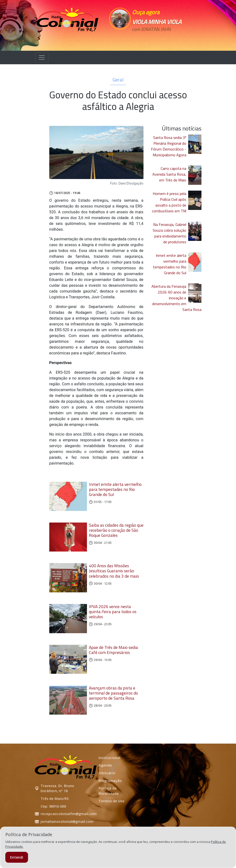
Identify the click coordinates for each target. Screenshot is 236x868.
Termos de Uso (111, 822)
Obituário (107, 794)
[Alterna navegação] (42, 57)
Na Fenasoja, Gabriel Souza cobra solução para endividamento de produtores (169, 233)
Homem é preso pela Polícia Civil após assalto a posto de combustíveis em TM (169, 202)
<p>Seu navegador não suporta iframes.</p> (160, 38)
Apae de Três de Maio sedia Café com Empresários (113, 664)
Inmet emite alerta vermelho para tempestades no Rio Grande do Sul (115, 489)
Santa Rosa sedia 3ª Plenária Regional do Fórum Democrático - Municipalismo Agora (169, 146)
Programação (110, 801)
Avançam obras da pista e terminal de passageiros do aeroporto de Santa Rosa (113, 710)
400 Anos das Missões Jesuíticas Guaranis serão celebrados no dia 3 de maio (114, 578)
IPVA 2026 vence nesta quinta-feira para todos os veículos (113, 622)
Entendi (17, 857)
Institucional (109, 778)
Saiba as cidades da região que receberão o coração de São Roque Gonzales (116, 534)
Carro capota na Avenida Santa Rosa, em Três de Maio (169, 174)
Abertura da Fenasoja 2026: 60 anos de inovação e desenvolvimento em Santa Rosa (176, 298)
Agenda (105, 786)
